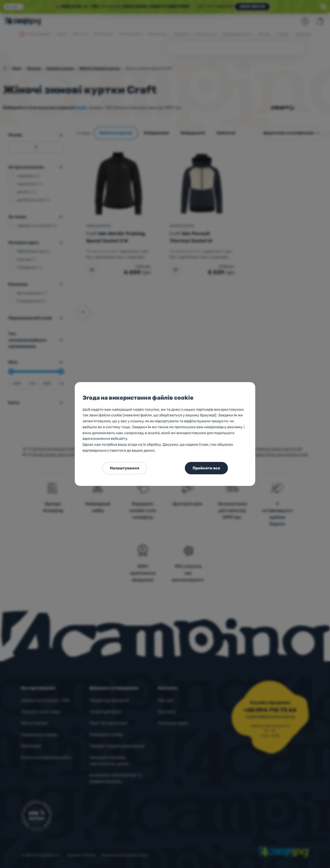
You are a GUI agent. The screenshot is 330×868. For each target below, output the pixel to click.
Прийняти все (206, 468)
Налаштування (125, 468)
